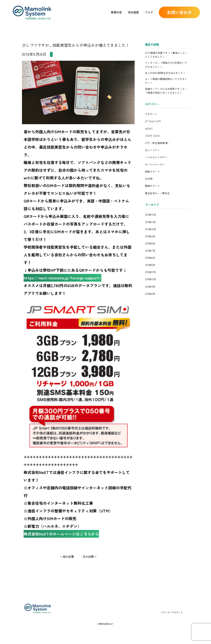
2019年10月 (151, 229)
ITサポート (151, 114)
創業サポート (152, 172)
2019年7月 (150, 251)
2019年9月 (150, 236)
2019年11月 (150, 222)
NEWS (149, 129)
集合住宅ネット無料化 (157, 193)
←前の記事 (67, 571)
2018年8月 (150, 294)
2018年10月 (151, 279)
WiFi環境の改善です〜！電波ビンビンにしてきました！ (166, 55)
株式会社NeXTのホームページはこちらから (64, 547)
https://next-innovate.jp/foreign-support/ (65, 282)
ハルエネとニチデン (156, 157)
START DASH (153, 136)
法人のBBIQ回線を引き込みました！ (165, 73)
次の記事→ (90, 571)
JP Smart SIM (60, 54)
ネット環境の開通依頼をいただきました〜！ (166, 81)
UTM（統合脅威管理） (157, 143)
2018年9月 (150, 287)
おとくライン (152, 150)
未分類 (149, 179)
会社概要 (133, 12)
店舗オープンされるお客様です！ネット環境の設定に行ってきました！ (166, 91)
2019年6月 (150, 258)
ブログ (149, 12)
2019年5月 (150, 265)
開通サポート (152, 186)
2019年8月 (150, 244)
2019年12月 (151, 215)
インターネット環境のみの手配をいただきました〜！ (166, 65)
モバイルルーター (155, 164)
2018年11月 (150, 272)
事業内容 (116, 12)
